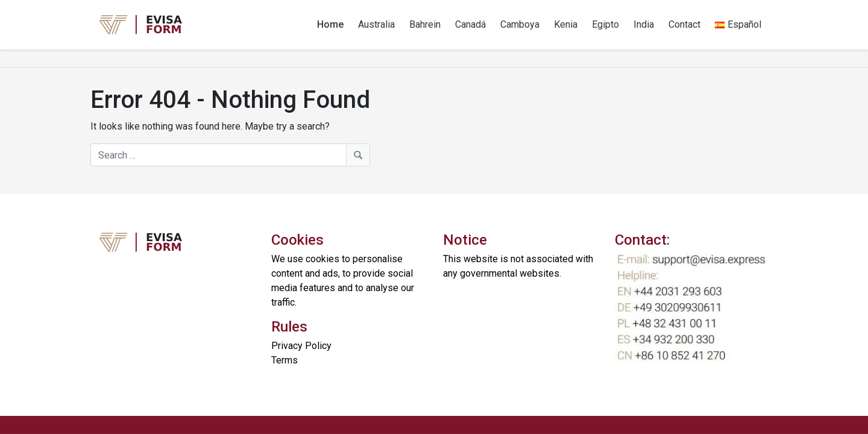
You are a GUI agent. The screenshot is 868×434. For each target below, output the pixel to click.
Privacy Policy (301, 346)
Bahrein (425, 24)
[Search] (230, 155)
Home (330, 24)
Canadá (470, 24)
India (644, 24)
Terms (285, 360)
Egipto (605, 24)
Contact (684, 24)
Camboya (520, 24)
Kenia (566, 24)
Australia (376, 24)
